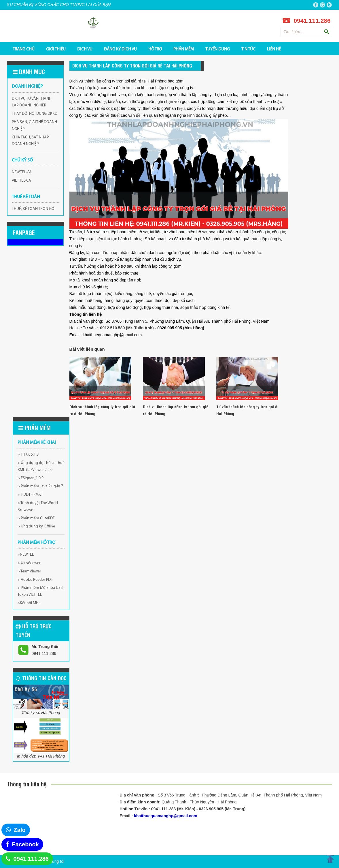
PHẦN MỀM (184, 49)
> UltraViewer (29, 563)
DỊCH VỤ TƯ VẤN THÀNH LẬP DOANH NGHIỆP (32, 102)
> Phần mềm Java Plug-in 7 (40, 486)
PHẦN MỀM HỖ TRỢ (36, 543)
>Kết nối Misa (29, 603)
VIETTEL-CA (21, 181)
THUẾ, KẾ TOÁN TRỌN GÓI (34, 209)
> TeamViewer (29, 571)
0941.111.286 (31, 859)
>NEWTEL (26, 555)
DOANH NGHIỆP (27, 87)
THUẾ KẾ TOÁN (26, 197)
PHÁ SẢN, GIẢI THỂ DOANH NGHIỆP (34, 126)
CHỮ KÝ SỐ (22, 160)
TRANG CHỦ (24, 49)
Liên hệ (274, 49)
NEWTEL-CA (22, 172)
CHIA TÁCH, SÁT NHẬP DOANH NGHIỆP (30, 141)
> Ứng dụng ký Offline (36, 526)
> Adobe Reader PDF (35, 580)
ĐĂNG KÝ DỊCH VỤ (120, 49)
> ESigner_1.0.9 (31, 478)
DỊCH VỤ (85, 49)
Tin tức (248, 49)
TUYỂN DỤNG (218, 49)
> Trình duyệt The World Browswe (38, 507)
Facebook (25, 844)
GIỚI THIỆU (56, 49)
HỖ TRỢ (155, 49)
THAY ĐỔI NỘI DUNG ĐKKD (35, 114)
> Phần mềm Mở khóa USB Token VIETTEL (40, 591)
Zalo (20, 830)
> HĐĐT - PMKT (30, 495)
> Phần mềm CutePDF (36, 518)
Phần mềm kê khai (37, 443)
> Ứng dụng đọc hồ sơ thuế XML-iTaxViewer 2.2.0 (41, 466)
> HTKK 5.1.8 (28, 455)
